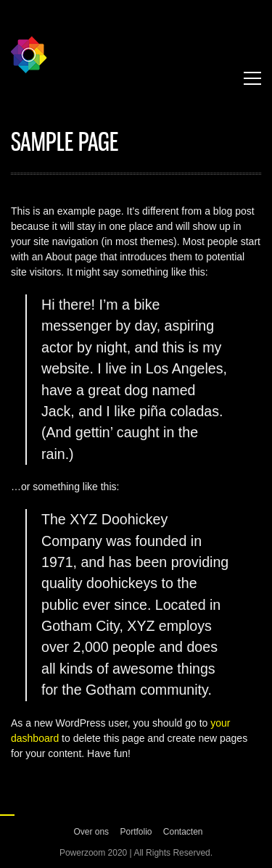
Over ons (91, 832)
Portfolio (136, 832)
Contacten (183, 832)
